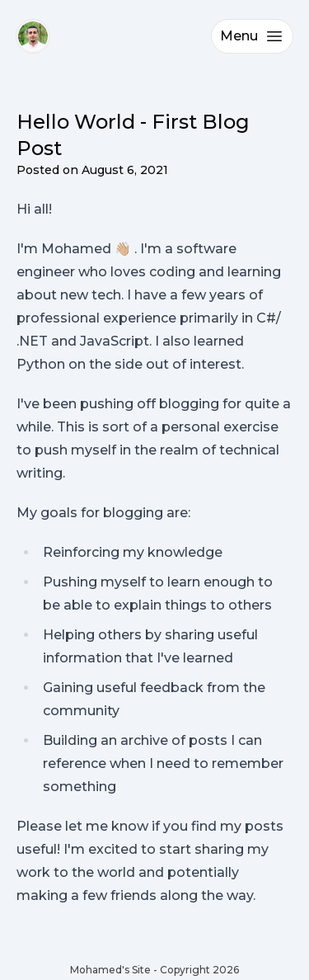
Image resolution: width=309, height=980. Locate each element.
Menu (252, 36)
